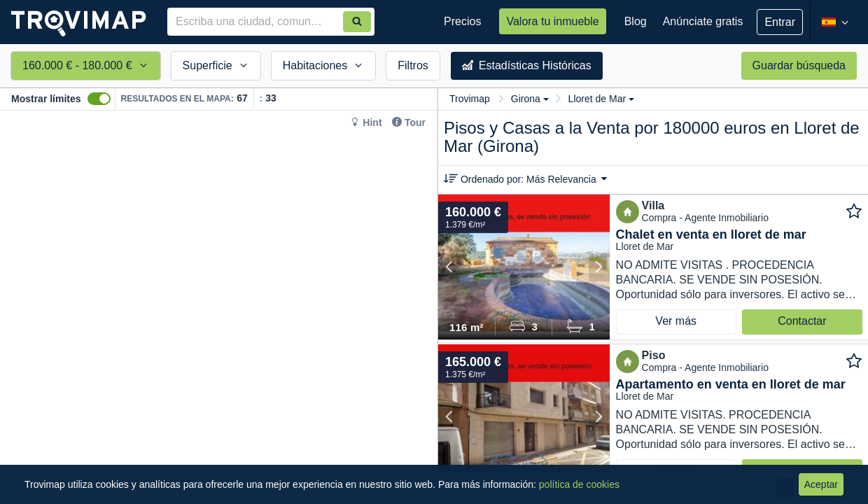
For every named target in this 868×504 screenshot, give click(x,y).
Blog (636, 21)
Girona (530, 99)
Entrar (780, 22)
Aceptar (821, 484)
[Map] (219, 307)
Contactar (802, 321)
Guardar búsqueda (799, 65)
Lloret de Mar (601, 99)
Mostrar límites (46, 99)
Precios (462, 21)
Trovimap (470, 99)
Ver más (676, 321)
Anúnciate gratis (703, 21)
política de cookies (579, 484)
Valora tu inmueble (552, 21)
